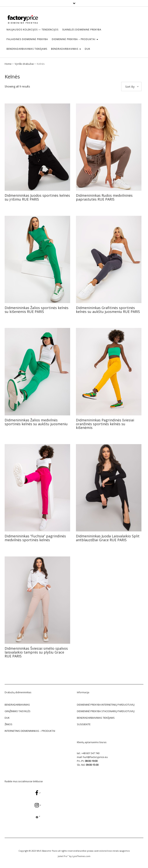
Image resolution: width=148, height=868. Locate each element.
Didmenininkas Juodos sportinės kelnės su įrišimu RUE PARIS (37, 197)
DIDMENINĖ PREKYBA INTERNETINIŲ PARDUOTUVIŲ (106, 705)
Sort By (130, 87)
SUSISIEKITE (84, 724)
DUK (87, 49)
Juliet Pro (63, 856)
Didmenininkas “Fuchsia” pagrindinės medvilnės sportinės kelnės (35, 538)
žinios (8, 724)
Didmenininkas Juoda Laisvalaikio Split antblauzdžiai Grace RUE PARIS (108, 538)
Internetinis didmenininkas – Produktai (30, 731)
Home (8, 64)
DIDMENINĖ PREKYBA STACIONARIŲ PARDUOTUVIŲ (106, 711)
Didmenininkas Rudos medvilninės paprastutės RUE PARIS (104, 197)
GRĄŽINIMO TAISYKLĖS (18, 711)
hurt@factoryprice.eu (95, 757)
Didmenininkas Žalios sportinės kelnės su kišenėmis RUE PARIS (37, 310)
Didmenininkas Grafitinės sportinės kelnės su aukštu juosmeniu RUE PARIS (108, 310)
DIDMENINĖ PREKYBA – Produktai (75, 39)
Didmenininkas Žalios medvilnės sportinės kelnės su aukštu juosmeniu (36, 422)
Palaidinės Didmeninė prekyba (27, 39)
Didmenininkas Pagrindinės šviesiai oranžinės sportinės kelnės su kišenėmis (105, 424)
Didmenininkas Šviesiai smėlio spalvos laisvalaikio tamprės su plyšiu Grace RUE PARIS (36, 652)
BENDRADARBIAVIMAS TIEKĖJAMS (27, 49)
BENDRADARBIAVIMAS (66, 49)
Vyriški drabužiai (24, 64)
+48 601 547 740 (90, 753)
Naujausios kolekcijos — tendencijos (32, 30)
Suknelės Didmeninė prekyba (82, 30)
